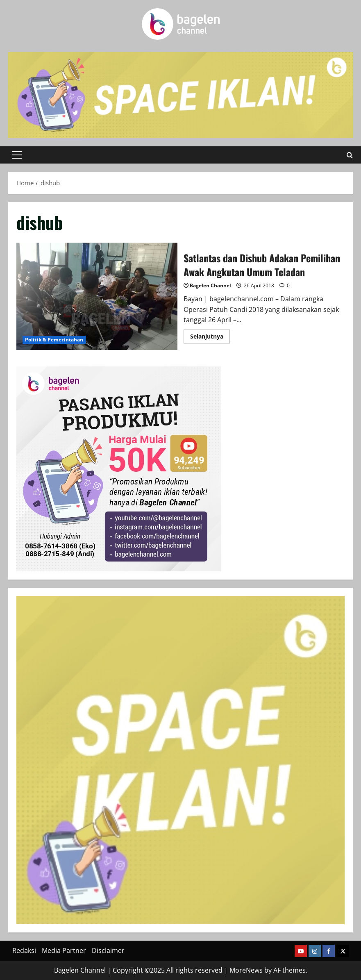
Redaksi (24, 950)
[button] (17, 155)
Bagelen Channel (210, 285)
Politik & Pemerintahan (54, 340)
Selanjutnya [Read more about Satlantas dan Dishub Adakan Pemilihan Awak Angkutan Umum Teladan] (210, 338)
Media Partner (64, 950)
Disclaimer (108, 950)
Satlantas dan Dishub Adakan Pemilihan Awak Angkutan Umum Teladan (97, 296)
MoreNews (246, 970)
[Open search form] (350, 155)
